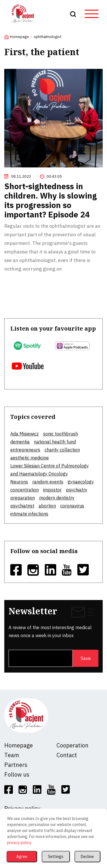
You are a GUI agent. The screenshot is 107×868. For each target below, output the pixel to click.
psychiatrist (22, 506)
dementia (20, 442)
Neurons (19, 482)
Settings (56, 857)
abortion (47, 506)
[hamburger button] (92, 14)
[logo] (23, 24)
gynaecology (81, 482)
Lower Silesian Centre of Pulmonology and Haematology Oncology (50, 470)
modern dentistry (57, 498)
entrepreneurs (25, 450)
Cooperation (72, 745)
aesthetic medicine (30, 458)
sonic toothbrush (60, 434)
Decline (87, 857)
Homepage (19, 37)
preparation (23, 498)
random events (48, 482)
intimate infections (29, 514)
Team (12, 755)
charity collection (62, 450)
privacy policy (19, 843)
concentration (25, 490)
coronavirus (72, 506)
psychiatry (77, 490)
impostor (52, 490)
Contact (67, 755)
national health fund (55, 442)
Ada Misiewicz (25, 434)
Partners (16, 765)
